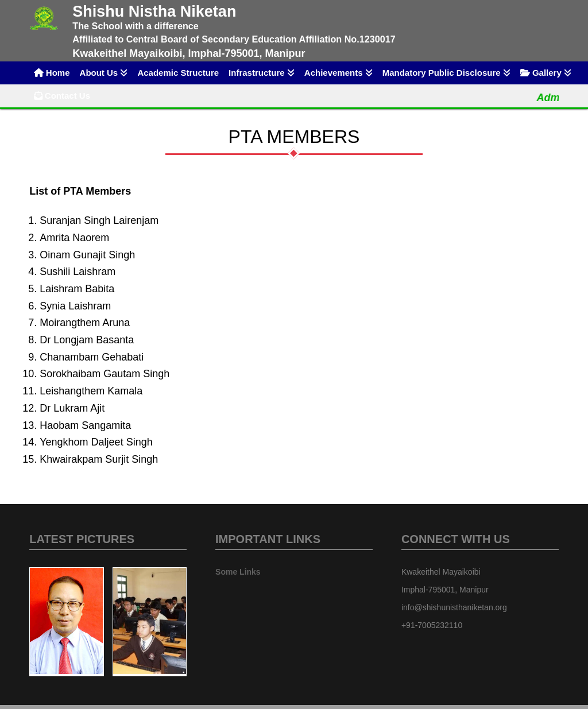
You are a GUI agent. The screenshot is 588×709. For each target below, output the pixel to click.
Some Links (238, 572)
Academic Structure (178, 73)
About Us (104, 73)
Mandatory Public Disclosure (446, 73)
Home (52, 73)
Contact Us (62, 96)
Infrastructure (262, 73)
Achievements (339, 73)
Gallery (546, 73)
